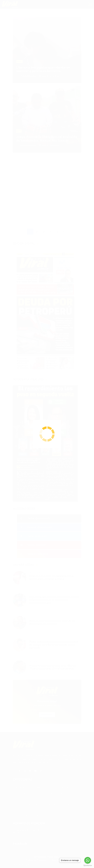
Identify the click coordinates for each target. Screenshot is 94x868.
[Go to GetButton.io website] (88, 865)
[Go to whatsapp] (88, 860)
